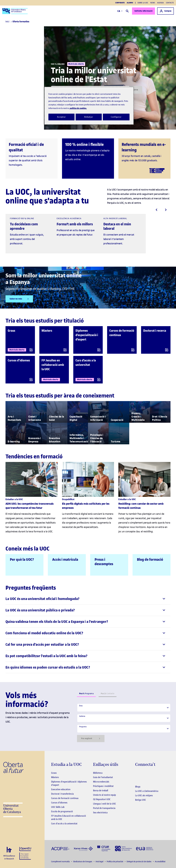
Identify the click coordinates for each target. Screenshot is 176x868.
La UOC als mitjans (144, 795)
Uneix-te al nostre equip (105, 795)
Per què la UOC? (22, 560)
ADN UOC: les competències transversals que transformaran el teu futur (30, 506)
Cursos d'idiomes (59, 803)
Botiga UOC (141, 800)
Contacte (170, 3)
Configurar (116, 117)
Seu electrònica (100, 812)
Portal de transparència (104, 808)
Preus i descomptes (104, 562)
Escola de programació (62, 811)
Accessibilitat (160, 862)
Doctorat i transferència (62, 794)
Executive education (61, 789)
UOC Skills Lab (58, 807)
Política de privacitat (115, 862)
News (153, 3)
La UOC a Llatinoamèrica (147, 791)
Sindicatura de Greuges (83, 862)
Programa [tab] (86, 694)
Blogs (138, 787)
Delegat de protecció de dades (139, 862)
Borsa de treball (101, 790)
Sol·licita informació (143, 11)
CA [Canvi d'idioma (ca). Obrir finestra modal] (120, 11)
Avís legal (100, 862)
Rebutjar (89, 117)
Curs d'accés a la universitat (64, 824)
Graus (54, 773)
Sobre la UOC (143, 3)
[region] (89, 106)
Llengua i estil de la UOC (105, 804)
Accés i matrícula (65, 560)
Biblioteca (98, 773)
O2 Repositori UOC (102, 799)
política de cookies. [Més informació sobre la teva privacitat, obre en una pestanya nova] (78, 108)
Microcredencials (101, 782)
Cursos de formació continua (65, 798)
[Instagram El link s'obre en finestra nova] (137, 773)
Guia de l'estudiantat (103, 777)
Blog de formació (150, 560)
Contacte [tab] (108, 694)
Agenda (160, 3)
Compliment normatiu (61, 862)
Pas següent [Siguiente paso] (91, 739)
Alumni (130, 3)
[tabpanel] (124, 723)
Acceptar (61, 117)
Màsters (55, 777)
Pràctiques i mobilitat (103, 786)
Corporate (120, 3)
